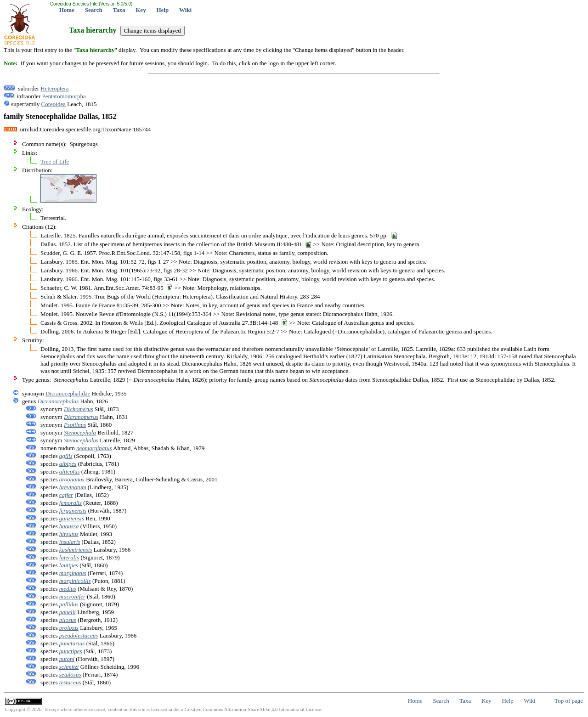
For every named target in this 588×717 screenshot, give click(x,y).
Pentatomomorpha (64, 96)
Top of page (569, 701)
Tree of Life (55, 161)
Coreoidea (54, 104)
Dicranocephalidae (68, 393)
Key (141, 10)
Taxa (119, 10)
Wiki (185, 10)
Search (94, 10)
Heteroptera (54, 88)
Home (67, 10)
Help (162, 10)
